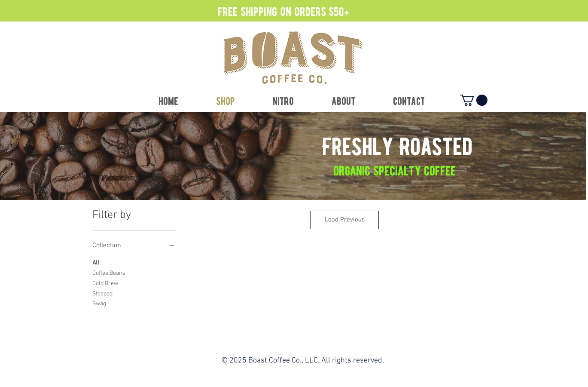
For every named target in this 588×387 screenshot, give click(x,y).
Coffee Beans (109, 273)
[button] (474, 100)
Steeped (102, 293)
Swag (99, 303)
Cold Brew (105, 283)
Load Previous (345, 220)
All (96, 262)
